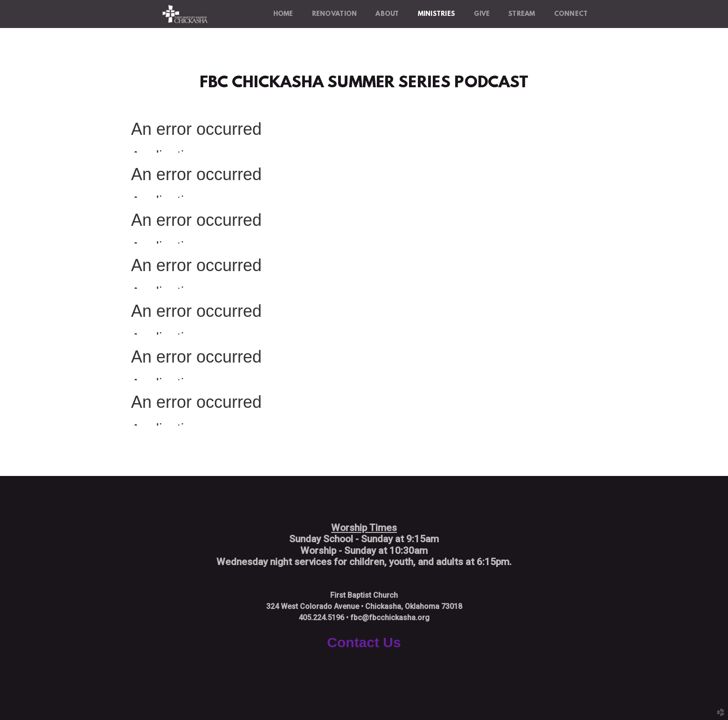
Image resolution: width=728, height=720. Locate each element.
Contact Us (364, 642)
